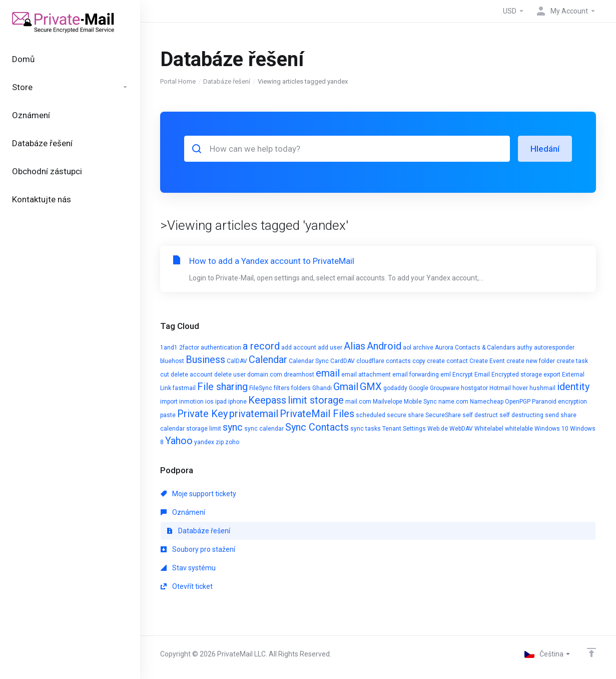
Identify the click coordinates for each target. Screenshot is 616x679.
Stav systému (188, 568)
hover (520, 388)
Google (419, 388)
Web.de (438, 429)
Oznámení (183, 512)
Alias (355, 346)
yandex (204, 442)
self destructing (521, 415)
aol (407, 348)
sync (233, 427)
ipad (221, 402)
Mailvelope (388, 402)
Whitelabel (489, 429)
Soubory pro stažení (198, 549)
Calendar (268, 360)
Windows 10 (551, 429)
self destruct (480, 415)
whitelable (519, 429)
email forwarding (416, 375)
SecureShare (443, 415)
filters (282, 388)
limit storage (316, 400)
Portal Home (178, 81)
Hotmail (500, 388)
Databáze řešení (227, 81)
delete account (192, 375)
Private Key (202, 414)
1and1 (169, 348)
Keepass (267, 400)
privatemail (254, 414)
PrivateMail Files (317, 414)
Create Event (487, 361)
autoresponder (554, 348)
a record (261, 346)
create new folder (531, 361)
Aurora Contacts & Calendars (475, 348)
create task (572, 361)
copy (419, 361)
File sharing (222, 387)
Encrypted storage (517, 375)
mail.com (358, 402)
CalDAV (237, 361)
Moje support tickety (198, 494)
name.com (453, 402)
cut (165, 375)
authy (525, 348)
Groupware (445, 388)
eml (446, 375)
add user (330, 348)
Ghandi (322, 388)
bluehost (172, 361)
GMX (371, 387)
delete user (230, 375)
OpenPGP (518, 402)
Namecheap (487, 402)
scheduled (371, 415)
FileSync (261, 388)
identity (573, 387)
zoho (232, 442)
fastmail (184, 388)
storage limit (204, 429)
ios (209, 402)
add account (299, 348)
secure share (405, 415)
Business (205, 360)
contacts (398, 361)
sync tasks (366, 429)
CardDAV (343, 361)
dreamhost (299, 375)
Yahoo (179, 441)
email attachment (366, 375)
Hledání (545, 149)
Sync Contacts (317, 427)
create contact (447, 361)
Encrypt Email (471, 375)
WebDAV (461, 429)
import (169, 402)
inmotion (191, 402)
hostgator (474, 388)
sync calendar (264, 429)
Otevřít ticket (187, 586)
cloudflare (370, 361)
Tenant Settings (404, 429)
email (328, 373)
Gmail (346, 387)
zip (220, 442)
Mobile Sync (420, 402)
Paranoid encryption (559, 402)
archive (423, 348)
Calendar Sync (309, 361)
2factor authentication (210, 348)
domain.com (265, 375)
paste (168, 415)
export (552, 375)
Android (384, 346)
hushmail (542, 388)
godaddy (395, 388)
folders (301, 388)
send (552, 415)
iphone (237, 402)
